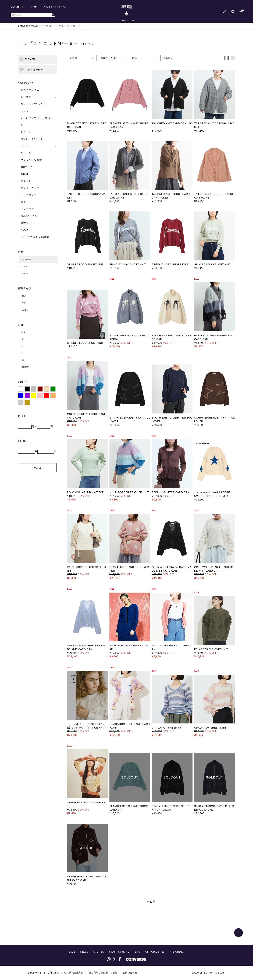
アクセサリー (29, 181)
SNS (137, 952)
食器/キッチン (29, 216)
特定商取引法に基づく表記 (103, 973)
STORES (99, 952)
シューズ (26, 153)
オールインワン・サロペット (37, 122)
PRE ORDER (177, 952)
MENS (34, 7)
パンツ (25, 111)
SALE (25, 310)
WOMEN (27, 260)
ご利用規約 (53, 973)
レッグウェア (29, 195)
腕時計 (25, 174)
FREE (25, 367)
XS (23, 332)
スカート (26, 132)
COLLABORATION (55, 7)
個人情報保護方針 (74, 973)
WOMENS (17, 7)
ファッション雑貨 (31, 160)
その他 (25, 230)
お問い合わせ (130, 973)
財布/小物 (26, 167)
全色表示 (168, 58)
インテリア (27, 209)
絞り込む (37, 468)
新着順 (73, 58)
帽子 (23, 202)
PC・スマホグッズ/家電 (35, 237)
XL (23, 360)
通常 (24, 296)
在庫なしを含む (109, 58)
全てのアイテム (30, 90)
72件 (134, 58)
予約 (24, 303)
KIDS (25, 273)
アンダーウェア (30, 188)
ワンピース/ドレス (32, 139)
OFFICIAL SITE (154, 952)
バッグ (25, 146)
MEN (25, 266)
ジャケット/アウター (33, 104)
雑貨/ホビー (28, 223)
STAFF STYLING (119, 952)
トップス (26, 97)
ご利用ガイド (35, 973)
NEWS (84, 952)
